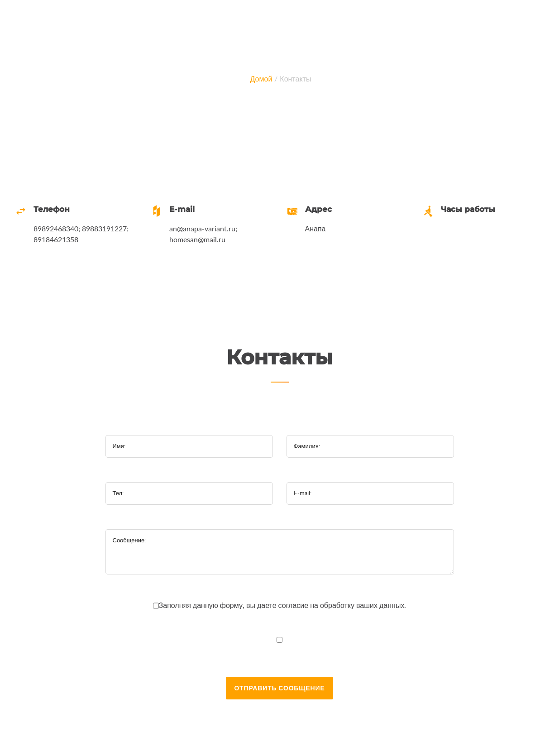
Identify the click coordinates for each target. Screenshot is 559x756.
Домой (261, 79)
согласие (294, 605)
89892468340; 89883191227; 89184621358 (81, 234)
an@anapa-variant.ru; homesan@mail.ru (203, 234)
